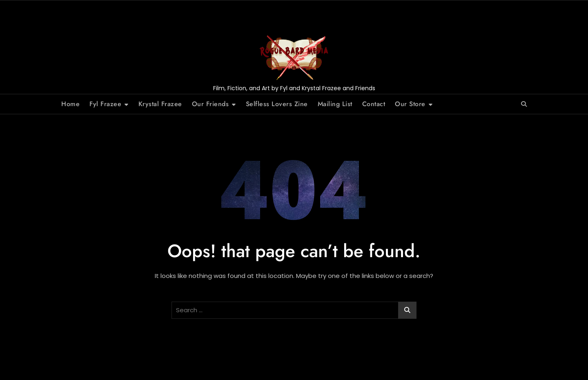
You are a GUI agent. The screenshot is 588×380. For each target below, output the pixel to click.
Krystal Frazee (160, 104)
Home (70, 104)
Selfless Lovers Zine (277, 104)
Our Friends (210, 104)
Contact (374, 104)
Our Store (410, 104)
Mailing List (335, 104)
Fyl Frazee (105, 104)
